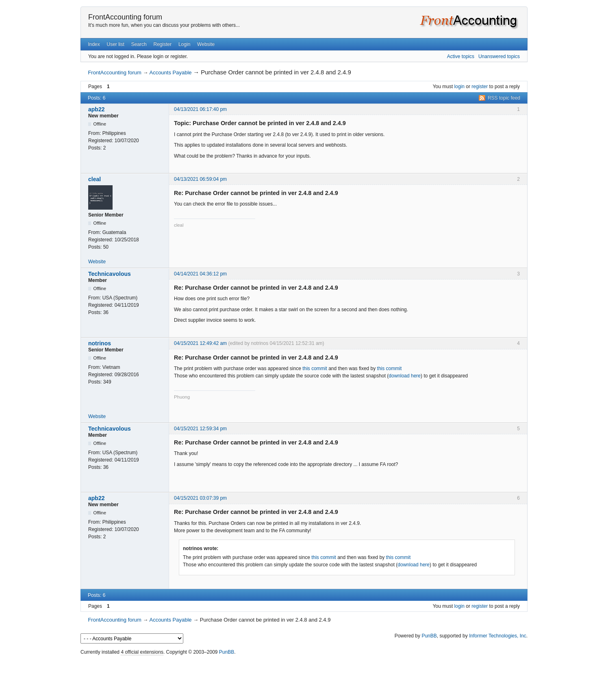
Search (139, 44)
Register (162, 44)
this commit (315, 368)
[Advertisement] (304, 676)
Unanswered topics (499, 56)
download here (405, 376)
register (480, 87)
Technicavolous (110, 274)
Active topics (461, 56)
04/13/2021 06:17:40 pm (200, 109)
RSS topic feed (504, 98)
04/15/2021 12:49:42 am (200, 343)
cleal (94, 179)
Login (184, 44)
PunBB (429, 636)
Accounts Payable (170, 73)
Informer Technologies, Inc (498, 636)
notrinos (100, 343)
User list (116, 44)
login (459, 87)
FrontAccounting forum (125, 17)
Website (206, 44)
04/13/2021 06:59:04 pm (200, 179)
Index (94, 44)
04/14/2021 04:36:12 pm (200, 274)
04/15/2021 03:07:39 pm (200, 498)
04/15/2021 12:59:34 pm (200, 429)
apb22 (96, 109)
